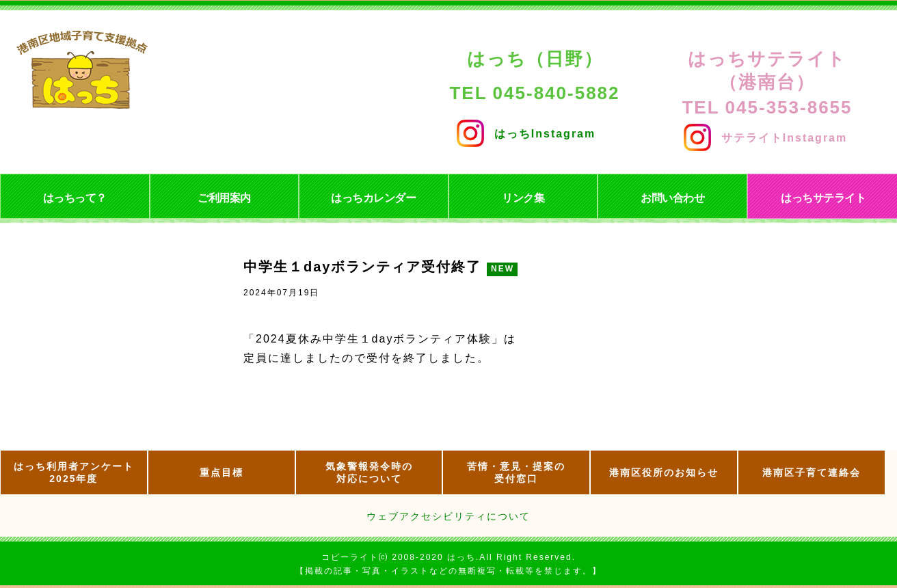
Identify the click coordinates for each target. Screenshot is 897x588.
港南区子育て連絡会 (812, 472)
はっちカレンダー (373, 198)
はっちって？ (75, 198)
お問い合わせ (672, 198)
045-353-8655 (789, 107)
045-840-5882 (557, 93)
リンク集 (523, 198)
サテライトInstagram (765, 134)
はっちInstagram (526, 130)
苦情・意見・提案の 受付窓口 (516, 472)
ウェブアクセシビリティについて (448, 516)
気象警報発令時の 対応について (369, 472)
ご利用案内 (224, 198)
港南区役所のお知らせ (664, 472)
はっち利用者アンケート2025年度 (74, 472)
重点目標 (222, 472)
